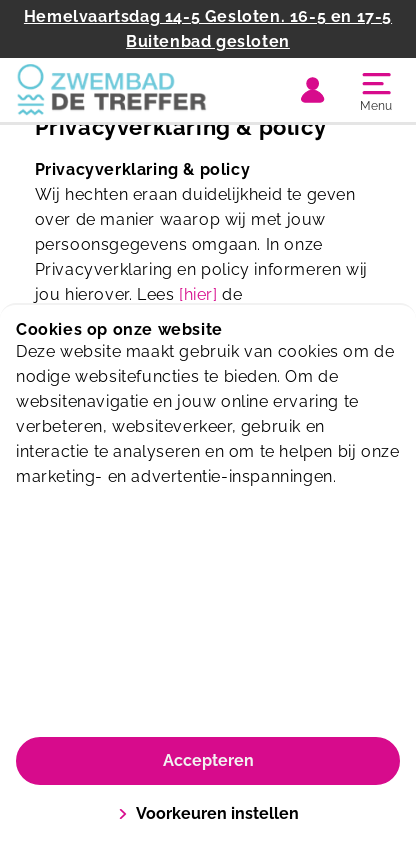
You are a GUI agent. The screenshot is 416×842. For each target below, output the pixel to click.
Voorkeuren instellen (208, 813)
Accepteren (208, 760)
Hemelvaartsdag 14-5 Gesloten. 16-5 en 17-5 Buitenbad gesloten (208, 29)
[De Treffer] (112, 90)
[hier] (198, 294)
